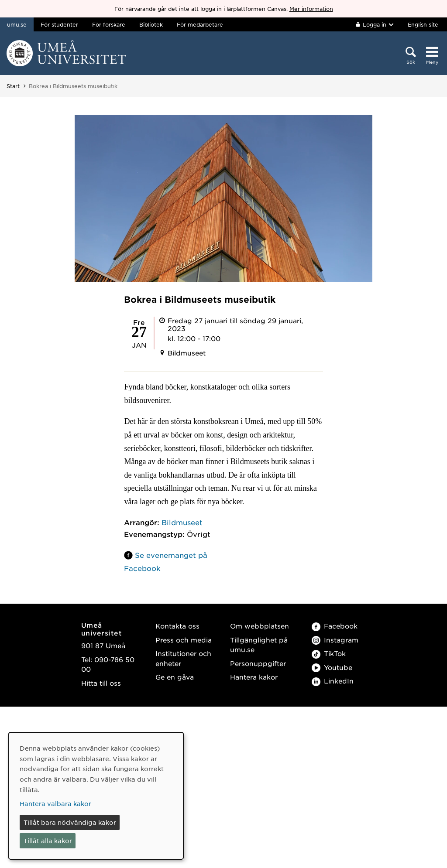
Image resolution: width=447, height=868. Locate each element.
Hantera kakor (254, 677)
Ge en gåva (175, 677)
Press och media (184, 640)
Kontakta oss (177, 626)
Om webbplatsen (260, 626)
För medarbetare (200, 24)
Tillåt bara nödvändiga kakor (70, 822)
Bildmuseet (182, 522)
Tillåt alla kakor (48, 841)
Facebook (335, 626)
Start (13, 86)
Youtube (332, 667)
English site (423, 24)
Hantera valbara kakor (55, 803)
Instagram (335, 640)
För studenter (59, 24)
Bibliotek (151, 24)
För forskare (109, 24)
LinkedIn (333, 681)
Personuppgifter (258, 663)
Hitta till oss (101, 683)
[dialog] (96, 796)
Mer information (311, 9)
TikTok (329, 653)
